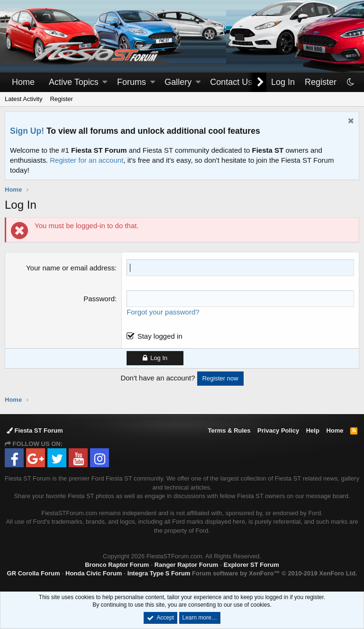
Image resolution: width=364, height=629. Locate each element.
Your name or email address (70, 268)
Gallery (178, 82)
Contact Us (231, 82)
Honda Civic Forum (94, 573)
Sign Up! (27, 131)
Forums (132, 82)
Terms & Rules (229, 430)
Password (99, 299)
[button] (105, 82)
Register (61, 99)
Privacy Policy (278, 430)
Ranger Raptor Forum (186, 565)
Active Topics (74, 82)
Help (313, 430)
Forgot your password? (163, 312)
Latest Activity (23, 99)
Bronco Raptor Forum (117, 565)
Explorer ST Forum (251, 565)
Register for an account (86, 160)
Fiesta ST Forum (35, 430)
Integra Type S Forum (159, 573)
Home (23, 82)
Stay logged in (160, 336)
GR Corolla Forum (34, 573)
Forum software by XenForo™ (274, 573)
